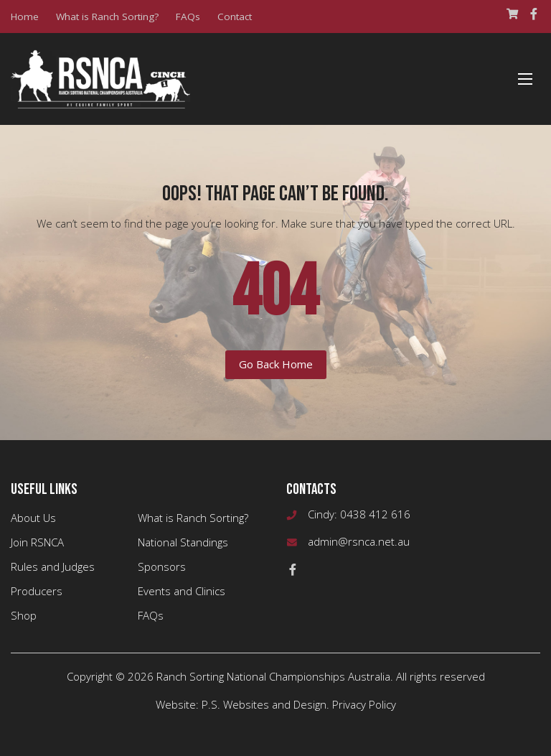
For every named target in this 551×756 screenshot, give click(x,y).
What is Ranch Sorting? (107, 17)
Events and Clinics (182, 591)
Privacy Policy (364, 704)
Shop (24, 615)
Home (25, 17)
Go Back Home (276, 364)
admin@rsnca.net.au (359, 541)
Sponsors (162, 566)
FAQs (188, 17)
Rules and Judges (53, 566)
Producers (37, 591)
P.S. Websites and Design (264, 704)
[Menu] (525, 79)
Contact (235, 17)
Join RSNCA (37, 542)
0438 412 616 (375, 514)
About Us (33, 518)
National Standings (183, 542)
